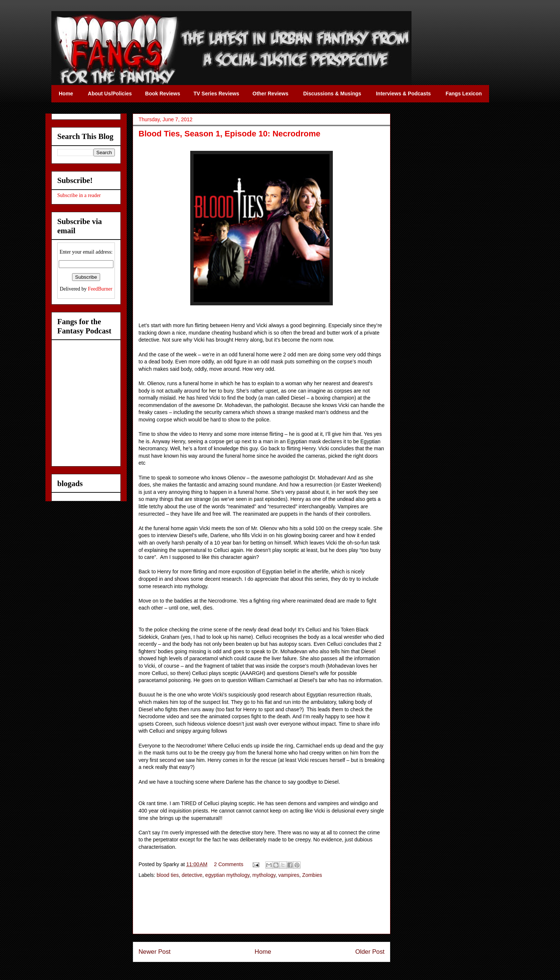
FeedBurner (100, 289)
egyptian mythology (228, 875)
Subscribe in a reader (79, 195)
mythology (264, 875)
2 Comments (228, 864)
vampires (289, 875)
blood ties (168, 875)
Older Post (370, 952)
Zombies (312, 875)
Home (263, 952)
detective (192, 875)
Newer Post (155, 952)
